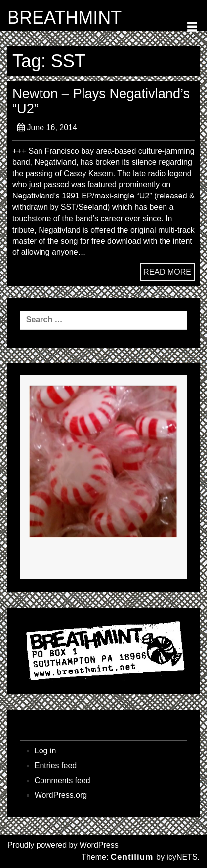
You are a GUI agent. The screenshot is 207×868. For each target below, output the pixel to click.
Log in (45, 751)
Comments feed (62, 780)
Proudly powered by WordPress (63, 845)
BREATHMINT (64, 18)
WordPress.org (61, 795)
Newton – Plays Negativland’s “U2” (101, 101)
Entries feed (56, 766)
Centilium (132, 857)
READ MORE (167, 272)
